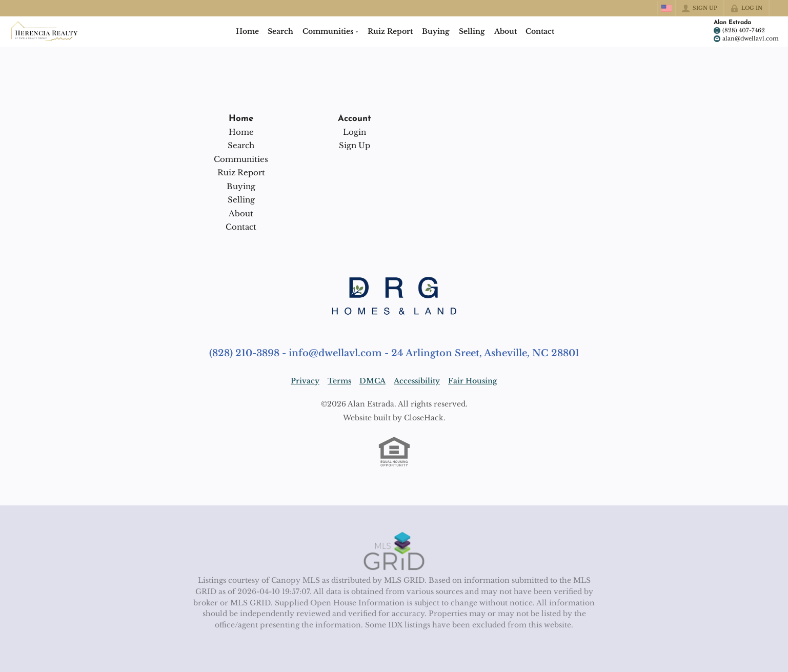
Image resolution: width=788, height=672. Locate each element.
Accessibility (417, 381)
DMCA (372, 381)
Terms (339, 381)
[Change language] (666, 8)
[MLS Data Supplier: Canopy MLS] (394, 552)
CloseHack (424, 418)
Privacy (305, 381)
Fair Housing (473, 381)
